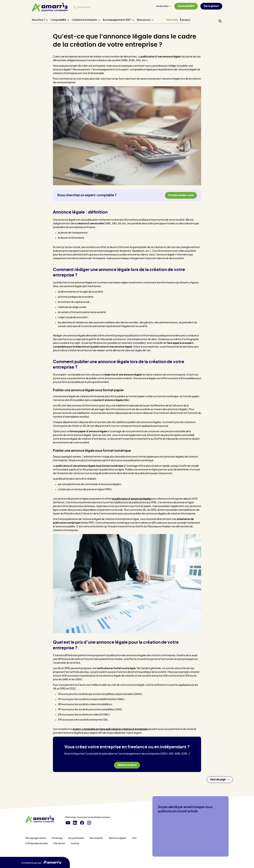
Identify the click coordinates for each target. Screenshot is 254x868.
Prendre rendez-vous (181, 195)
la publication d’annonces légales (132, 499)
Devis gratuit (211, 6)
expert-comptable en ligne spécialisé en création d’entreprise (110, 729)
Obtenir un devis (127, 765)
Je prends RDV (186, 6)
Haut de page (220, 780)
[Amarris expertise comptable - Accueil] (50, 7)
